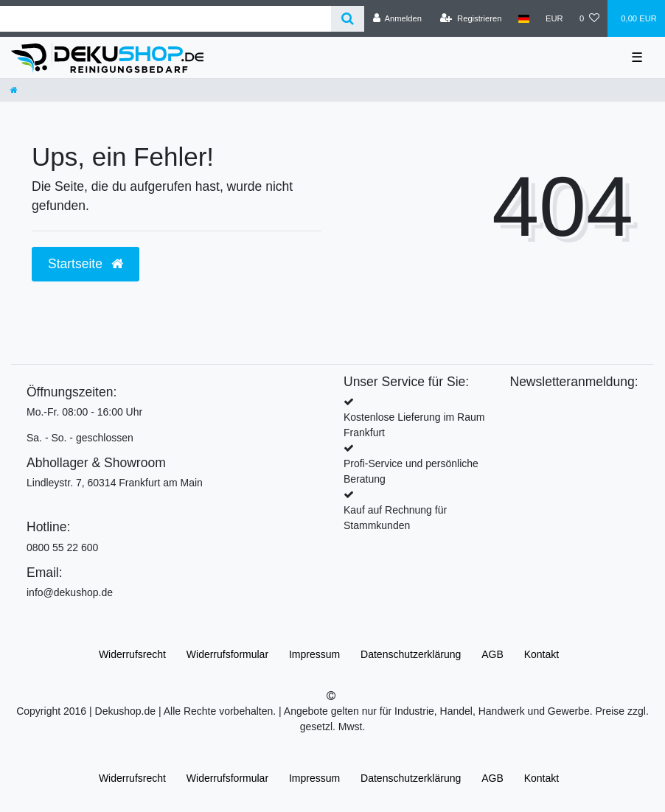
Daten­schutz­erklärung (411, 654)
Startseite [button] (86, 264)
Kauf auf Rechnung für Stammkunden (395, 518)
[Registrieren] (471, 18)
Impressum (314, 654)
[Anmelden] (397, 18)
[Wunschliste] (589, 18)
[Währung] (554, 18)
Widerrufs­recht (132, 654)
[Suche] (348, 19)
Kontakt (542, 654)
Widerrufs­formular (227, 654)
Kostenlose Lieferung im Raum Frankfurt (414, 425)
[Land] (524, 18)
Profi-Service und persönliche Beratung (411, 471)
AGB (492, 654)
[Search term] (166, 19)
